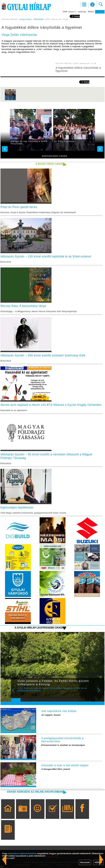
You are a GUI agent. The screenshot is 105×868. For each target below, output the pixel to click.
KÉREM (98, 862)
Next (100, 692)
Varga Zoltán (26, 19)
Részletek (85, 862)
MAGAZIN (38, 19)
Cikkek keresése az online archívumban (35, 792)
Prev (15, 692)
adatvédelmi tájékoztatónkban (22, 853)
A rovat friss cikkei (49, 164)
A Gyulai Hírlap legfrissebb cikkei (39, 628)
